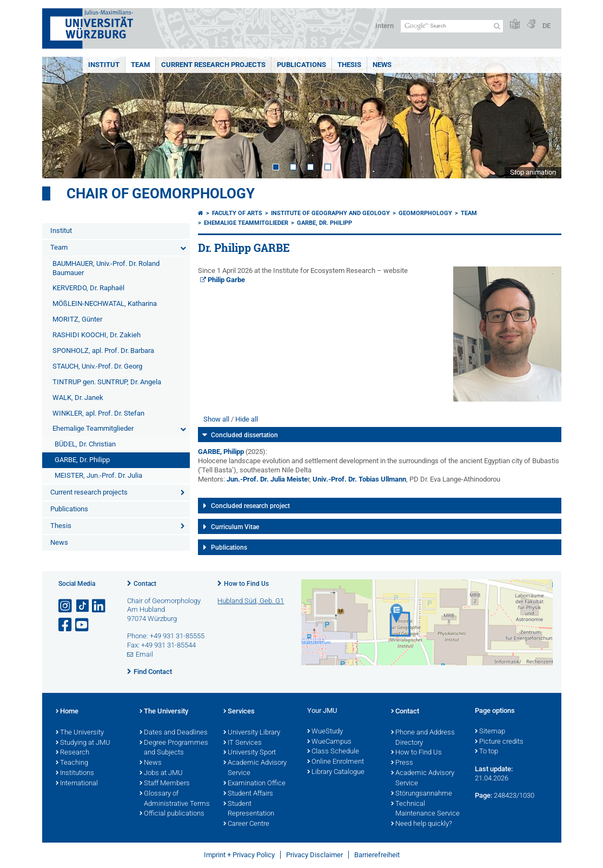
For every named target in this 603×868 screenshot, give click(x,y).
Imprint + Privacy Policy (239, 855)
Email (144, 654)
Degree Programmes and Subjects (174, 748)
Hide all (247, 419)
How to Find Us (246, 584)
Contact (145, 584)
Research (72, 753)
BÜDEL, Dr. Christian (85, 444)
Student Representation (249, 809)
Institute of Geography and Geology (330, 213)
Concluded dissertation (244, 435)
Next (542, 118)
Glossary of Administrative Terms (175, 799)
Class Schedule (333, 752)
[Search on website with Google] (452, 26)
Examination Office (254, 784)
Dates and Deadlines (174, 733)
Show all (216, 419)
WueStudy (325, 732)
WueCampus (329, 742)
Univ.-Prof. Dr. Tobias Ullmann (359, 479)
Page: (483, 795)
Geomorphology (425, 213)
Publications (302, 65)
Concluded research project (250, 506)
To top (486, 752)
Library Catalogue (336, 772)
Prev (61, 118)
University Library (252, 733)
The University (80, 733)
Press (402, 763)
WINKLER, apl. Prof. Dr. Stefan (98, 413)
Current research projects (213, 65)
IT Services (243, 743)
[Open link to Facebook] (66, 625)
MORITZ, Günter (77, 319)
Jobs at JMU (161, 773)
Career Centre (246, 824)
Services (239, 712)
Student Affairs (248, 794)
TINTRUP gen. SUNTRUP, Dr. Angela (107, 382)
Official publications (172, 814)
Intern (385, 26)
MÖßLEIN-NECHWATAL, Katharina (105, 303)
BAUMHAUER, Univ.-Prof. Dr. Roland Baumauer (106, 268)
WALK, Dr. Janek (78, 398)
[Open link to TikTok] (83, 606)
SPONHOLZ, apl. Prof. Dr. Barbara (103, 350)
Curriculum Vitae (235, 527)
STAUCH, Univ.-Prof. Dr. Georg (97, 366)
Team (140, 65)
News (382, 65)
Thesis (349, 65)
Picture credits (499, 742)
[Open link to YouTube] (83, 625)
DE (546, 26)
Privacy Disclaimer (314, 855)
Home (67, 712)
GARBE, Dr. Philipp (82, 460)
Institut (104, 65)
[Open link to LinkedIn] (100, 606)
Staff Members (165, 784)
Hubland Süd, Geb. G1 (251, 601)
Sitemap (490, 732)
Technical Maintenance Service (425, 809)
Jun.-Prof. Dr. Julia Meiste (267, 479)
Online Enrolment (336, 762)
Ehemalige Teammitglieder (93, 428)
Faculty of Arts (237, 213)
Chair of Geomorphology (161, 193)
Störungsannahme (422, 794)
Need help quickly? (422, 824)
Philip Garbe (226, 280)
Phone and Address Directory (423, 738)
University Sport (250, 753)
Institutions (75, 773)
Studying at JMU (83, 743)
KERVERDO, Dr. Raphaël (88, 288)
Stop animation (533, 172)
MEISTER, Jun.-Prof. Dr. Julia (98, 475)
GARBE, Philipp (221, 452)
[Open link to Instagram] (66, 606)
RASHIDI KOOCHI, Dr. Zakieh (97, 335)
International (77, 784)
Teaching (72, 763)
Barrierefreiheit (377, 855)
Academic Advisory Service (255, 768)
